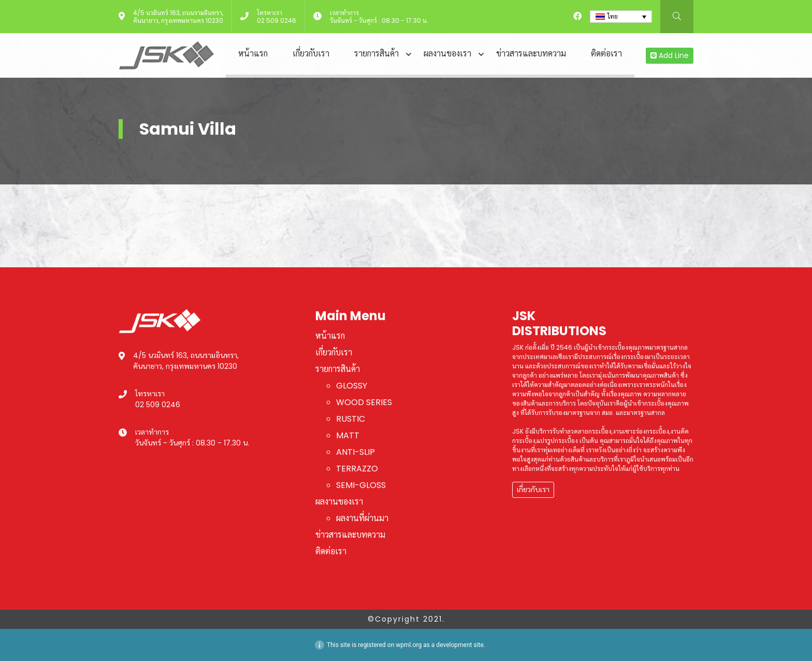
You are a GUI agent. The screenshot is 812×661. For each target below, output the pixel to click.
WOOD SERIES (364, 402)
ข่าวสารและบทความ (531, 54)
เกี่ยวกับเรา (311, 54)
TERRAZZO (357, 469)
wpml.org (409, 645)
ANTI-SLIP (356, 452)
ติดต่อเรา (606, 54)
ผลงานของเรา (447, 54)
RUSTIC (351, 419)
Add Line (670, 55)
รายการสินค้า (376, 54)
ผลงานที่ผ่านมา (362, 518)
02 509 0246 (277, 20)
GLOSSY (352, 386)
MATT (348, 435)
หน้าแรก (253, 54)
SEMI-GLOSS (361, 485)
